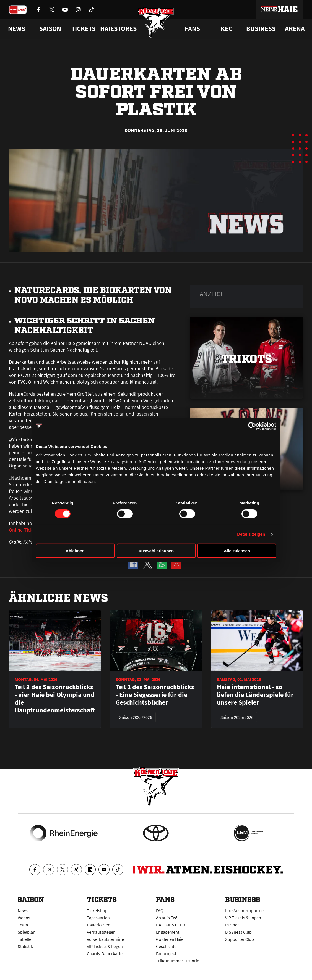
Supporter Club (240, 939)
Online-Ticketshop (28, 530)
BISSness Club (238, 932)
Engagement (168, 932)
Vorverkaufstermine (105, 939)
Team (23, 925)
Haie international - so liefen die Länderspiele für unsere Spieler (255, 695)
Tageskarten (98, 918)
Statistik (25, 946)
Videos (24, 918)
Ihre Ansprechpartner (245, 910)
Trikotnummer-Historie (178, 961)
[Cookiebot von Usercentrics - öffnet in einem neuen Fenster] (252, 426)
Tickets (83, 29)
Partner (232, 925)
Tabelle (24, 939)
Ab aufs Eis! (167, 918)
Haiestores (118, 29)
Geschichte (166, 946)
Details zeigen (251, 534)
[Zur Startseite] (156, 23)
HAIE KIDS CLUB (171, 925)
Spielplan (27, 932)
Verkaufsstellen (101, 932)
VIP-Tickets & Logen (105, 946)
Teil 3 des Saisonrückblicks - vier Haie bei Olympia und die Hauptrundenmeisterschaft (55, 699)
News (23, 910)
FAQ (160, 910)
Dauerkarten (99, 925)
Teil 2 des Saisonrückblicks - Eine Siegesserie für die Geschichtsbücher (155, 695)
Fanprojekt (166, 953)
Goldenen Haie (170, 939)
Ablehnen (75, 551)
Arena (295, 29)
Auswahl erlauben (156, 551)
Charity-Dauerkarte (105, 953)
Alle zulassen (237, 551)
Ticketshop (97, 910)
